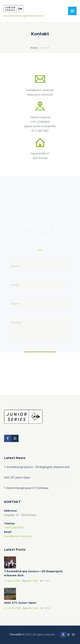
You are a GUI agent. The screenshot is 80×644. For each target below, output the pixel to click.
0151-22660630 (40, 122)
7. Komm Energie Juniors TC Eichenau (26, 488)
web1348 (32, 581)
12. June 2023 (12, 581)
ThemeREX (16, 634)
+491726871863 (14, 528)
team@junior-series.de (40, 90)
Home (34, 48)
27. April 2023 (12, 608)
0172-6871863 (40, 131)
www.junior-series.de (40, 95)
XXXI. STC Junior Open (17, 477)
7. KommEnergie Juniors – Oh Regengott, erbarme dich (37, 467)
